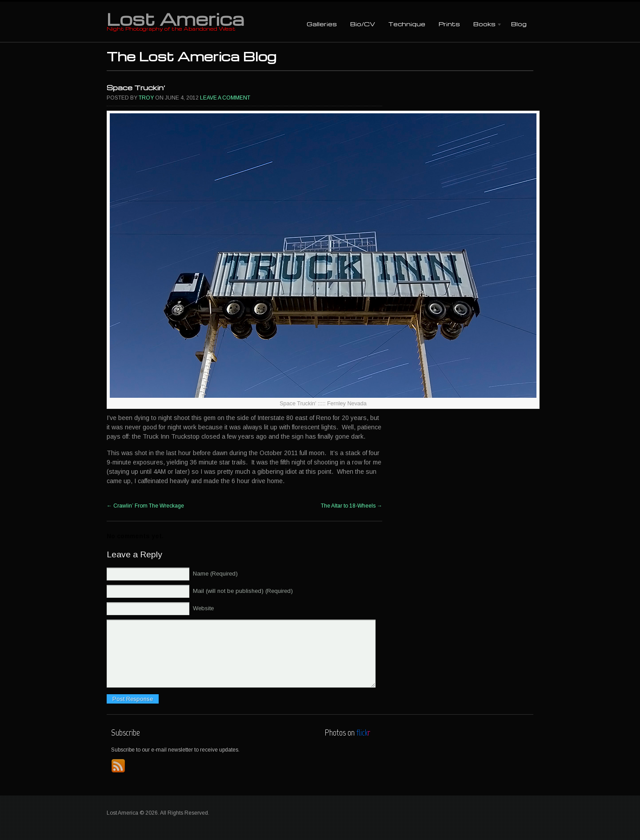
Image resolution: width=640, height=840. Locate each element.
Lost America (175, 19)
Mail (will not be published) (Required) (243, 591)
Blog (519, 24)
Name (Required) (215, 574)
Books (484, 25)
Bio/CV (363, 24)
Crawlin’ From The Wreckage (145, 506)
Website (203, 608)
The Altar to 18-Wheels (352, 506)
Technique (407, 24)
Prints (449, 24)
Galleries (322, 24)
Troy (146, 98)
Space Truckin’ (136, 88)
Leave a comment (225, 98)
